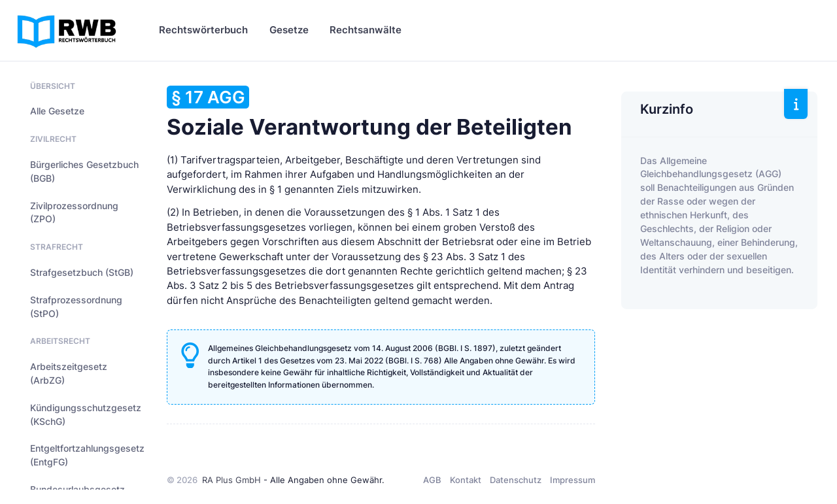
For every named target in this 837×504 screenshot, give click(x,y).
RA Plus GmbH (231, 480)
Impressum (572, 480)
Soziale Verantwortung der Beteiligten (369, 113)
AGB (432, 480)
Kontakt (466, 480)
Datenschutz (516, 480)
